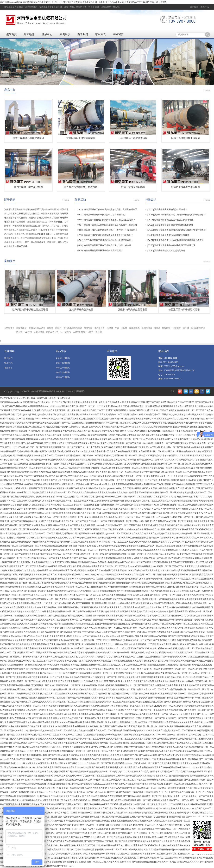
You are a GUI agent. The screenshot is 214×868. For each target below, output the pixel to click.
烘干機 (19, 332)
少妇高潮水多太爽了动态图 (87, 862)
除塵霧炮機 (134, 328)
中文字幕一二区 (66, 866)
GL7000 (28, 332)
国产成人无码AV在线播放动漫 (80, 850)
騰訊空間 (197, 391)
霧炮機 (110, 328)
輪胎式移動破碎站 (37, 328)
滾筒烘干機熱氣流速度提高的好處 (170, 251)
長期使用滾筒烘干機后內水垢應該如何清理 (174, 225)
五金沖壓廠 (39, 332)
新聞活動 (80, 200)
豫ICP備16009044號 (65, 391)
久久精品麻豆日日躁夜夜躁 (161, 850)
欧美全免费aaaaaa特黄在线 (97, 858)
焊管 (117, 328)
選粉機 (99, 332)
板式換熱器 (99, 328)
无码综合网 (68, 862)
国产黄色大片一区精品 (166, 862)
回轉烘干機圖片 (63, 377)
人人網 (191, 391)
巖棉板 (50, 328)
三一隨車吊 (66, 332)
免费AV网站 (125, 862)
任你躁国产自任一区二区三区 (108, 850)
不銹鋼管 (177, 328)
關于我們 (194, 7)
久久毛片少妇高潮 (56, 854)
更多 (207, 90)
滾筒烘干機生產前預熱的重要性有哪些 (172, 235)
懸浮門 (58, 328)
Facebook (202, 391)
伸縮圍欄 (166, 328)
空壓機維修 (21, 328)
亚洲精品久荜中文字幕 (188, 854)
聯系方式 (205, 7)
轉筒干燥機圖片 (63, 372)
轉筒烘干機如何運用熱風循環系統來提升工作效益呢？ (108, 235)
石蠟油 (90, 332)
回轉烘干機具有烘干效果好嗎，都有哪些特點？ (105, 215)
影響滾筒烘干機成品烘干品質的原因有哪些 (174, 220)
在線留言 (118, 34)
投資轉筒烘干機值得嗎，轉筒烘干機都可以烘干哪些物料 (180, 215)
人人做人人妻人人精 (109, 862)
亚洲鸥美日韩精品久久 (48, 866)
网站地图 (171, 402)
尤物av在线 (171, 854)
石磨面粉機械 (79, 332)
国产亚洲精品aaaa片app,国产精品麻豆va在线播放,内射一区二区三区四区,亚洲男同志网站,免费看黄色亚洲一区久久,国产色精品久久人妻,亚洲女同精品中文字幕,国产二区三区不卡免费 (83, 2)
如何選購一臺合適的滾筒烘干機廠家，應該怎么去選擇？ (109, 220)
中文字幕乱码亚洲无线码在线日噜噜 (99, 854)
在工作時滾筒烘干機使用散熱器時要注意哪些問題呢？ (108, 240)
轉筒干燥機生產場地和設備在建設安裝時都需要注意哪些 (180, 230)
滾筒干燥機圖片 (63, 363)
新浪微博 (180, 391)
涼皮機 (124, 328)
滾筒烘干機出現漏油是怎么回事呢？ (171, 209)
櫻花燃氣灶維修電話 (73, 328)
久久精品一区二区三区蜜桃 (129, 854)
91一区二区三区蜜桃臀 (167, 858)
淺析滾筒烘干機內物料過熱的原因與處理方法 (175, 245)
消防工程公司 (52, 332)
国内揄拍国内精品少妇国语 (64, 858)
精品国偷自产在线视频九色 (123, 858)
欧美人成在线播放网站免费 (135, 850)
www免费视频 (181, 850)
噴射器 (157, 328)
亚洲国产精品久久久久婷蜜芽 (190, 862)
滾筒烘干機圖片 (63, 358)
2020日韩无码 (185, 858)
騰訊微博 (186, 391)
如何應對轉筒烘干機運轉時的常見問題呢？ (103, 251)
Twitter (208, 391)
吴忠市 (80, 858)
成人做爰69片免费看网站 (54, 850)
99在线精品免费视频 (146, 858)
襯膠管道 (88, 328)
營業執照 (80, 391)
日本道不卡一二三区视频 (154, 854)
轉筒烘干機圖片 (63, 368)
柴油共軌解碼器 (198, 328)
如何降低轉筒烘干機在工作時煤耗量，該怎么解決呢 (107, 245)
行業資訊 (151, 200)
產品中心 (47, 34)
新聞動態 (29, 34)
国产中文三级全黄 (73, 854)
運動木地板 (147, 328)
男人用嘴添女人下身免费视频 (49, 862)
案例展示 (65, 34)
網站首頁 (11, 34)
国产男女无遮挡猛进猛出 (143, 862)
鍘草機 (186, 328)
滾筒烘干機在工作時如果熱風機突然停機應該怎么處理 (179, 240)
